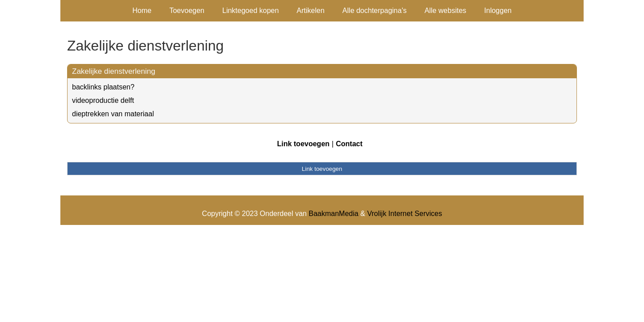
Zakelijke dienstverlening (114, 71)
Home (142, 11)
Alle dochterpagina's (375, 11)
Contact (349, 144)
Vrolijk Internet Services (405, 214)
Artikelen (310, 11)
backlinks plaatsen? (103, 87)
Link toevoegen (303, 144)
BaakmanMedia (333, 214)
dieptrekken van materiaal (113, 114)
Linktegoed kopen (250, 11)
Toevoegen (187, 11)
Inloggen (498, 11)
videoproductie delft (103, 100)
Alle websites (445, 11)
